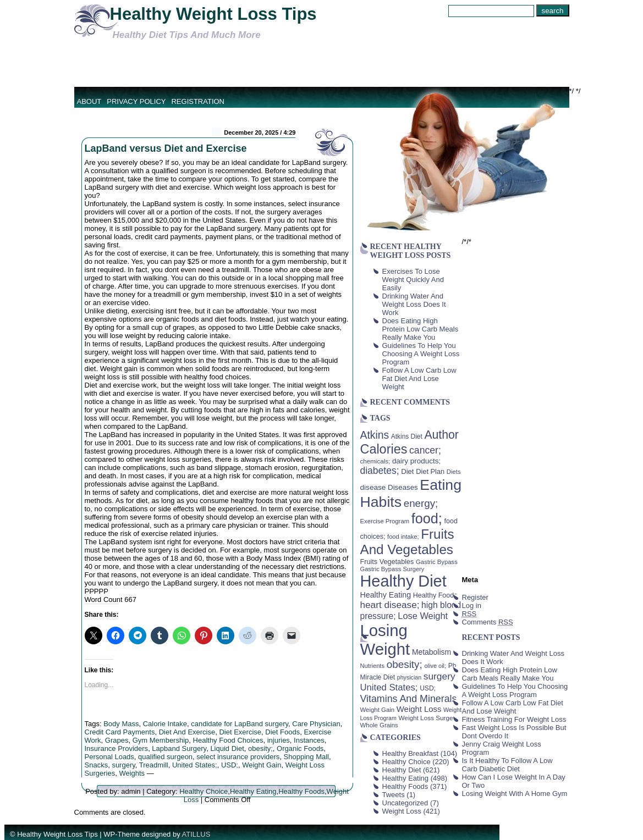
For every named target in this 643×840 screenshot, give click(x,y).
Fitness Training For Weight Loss (514, 719)
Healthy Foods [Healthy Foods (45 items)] (435, 595)
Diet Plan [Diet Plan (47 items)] (430, 471)
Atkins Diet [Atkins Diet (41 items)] (407, 436)
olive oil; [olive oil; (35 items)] (435, 666)
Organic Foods (300, 748)
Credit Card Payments (120, 732)
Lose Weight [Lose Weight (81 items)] (423, 616)
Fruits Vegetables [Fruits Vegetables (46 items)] (387, 562)
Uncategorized (405, 803)
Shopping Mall (306, 757)
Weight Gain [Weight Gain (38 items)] (378, 710)
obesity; (260, 748)
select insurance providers (238, 757)
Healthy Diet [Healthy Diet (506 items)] (403, 581)
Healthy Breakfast (411, 753)
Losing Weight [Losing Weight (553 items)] (385, 640)
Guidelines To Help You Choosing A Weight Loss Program (421, 354)
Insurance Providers (117, 748)
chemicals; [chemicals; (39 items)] (375, 461)
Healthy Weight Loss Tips (213, 14)
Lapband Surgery (179, 748)
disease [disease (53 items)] (373, 487)
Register (475, 597)
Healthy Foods (301, 791)
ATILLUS (196, 834)
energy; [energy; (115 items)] (421, 503)
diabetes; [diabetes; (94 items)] (380, 471)
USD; (230, 765)
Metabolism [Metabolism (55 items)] (432, 652)
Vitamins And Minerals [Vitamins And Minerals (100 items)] (409, 699)
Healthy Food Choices (228, 740)
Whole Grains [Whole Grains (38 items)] (379, 725)
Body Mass (121, 724)
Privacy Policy (136, 101)
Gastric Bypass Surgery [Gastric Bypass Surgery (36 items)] (392, 569)
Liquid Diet (227, 748)
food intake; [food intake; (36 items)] (403, 537)
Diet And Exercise (187, 732)
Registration (198, 101)
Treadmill (154, 765)
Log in (472, 606)
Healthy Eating (253, 791)
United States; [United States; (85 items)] (389, 687)
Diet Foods (282, 732)
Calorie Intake (165, 724)
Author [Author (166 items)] (441, 435)
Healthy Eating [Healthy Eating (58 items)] (386, 595)
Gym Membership (161, 740)
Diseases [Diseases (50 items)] (403, 487)
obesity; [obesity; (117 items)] (405, 664)
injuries (279, 740)
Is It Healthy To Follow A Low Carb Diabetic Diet (507, 765)
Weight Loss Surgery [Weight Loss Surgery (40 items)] (428, 718)
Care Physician (316, 724)
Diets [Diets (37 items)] (454, 472)
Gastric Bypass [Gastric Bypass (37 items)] (437, 562)
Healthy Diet (402, 770)
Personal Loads (109, 757)
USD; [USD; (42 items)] (428, 688)
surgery (123, 765)
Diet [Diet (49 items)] (407, 471)
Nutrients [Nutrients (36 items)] (373, 666)
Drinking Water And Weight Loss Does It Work (414, 304)
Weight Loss (402, 811)
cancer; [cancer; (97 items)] (425, 450)
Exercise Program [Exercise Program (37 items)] (385, 521)
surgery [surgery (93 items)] (439, 676)
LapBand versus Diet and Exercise (166, 148)
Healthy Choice (204, 791)
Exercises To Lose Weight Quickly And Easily (413, 280)
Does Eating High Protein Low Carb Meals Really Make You (421, 329)
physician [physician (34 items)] (409, 677)
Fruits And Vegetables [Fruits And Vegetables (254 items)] (407, 542)
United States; (195, 765)
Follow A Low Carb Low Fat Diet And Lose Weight (419, 378)
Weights (132, 773)
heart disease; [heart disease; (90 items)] (390, 605)
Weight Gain (262, 765)
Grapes (117, 740)
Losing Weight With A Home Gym (515, 794)
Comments (488, 622)
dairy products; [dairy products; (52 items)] (416, 461)
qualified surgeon (165, 757)
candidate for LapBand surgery (240, 724)
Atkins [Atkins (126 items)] (375, 435)
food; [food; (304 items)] (427, 518)
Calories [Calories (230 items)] (384, 449)
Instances (309, 740)
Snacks (97, 765)
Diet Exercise (240, 732)
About (89, 101)
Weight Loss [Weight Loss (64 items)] (419, 709)
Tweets (394, 795)
